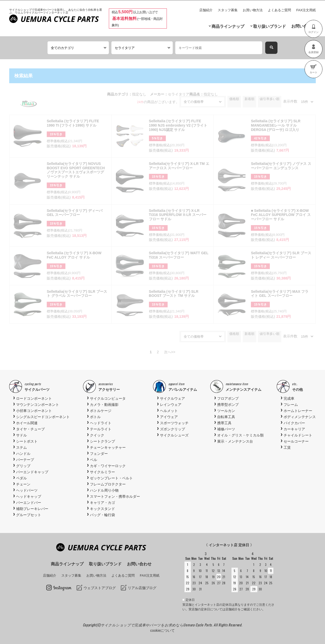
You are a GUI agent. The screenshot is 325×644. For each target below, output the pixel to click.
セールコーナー (296, 441)
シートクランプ (102, 441)
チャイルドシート (298, 435)
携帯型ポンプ (228, 405)
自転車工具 (226, 417)
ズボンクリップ (172, 429)
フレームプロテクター (108, 484)
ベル (94, 460)
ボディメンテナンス (300, 417)
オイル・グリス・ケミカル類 (240, 435)
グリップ (23, 466)
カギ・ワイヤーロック (108, 466)
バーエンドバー (29, 503)
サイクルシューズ (174, 435)
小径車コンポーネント (34, 411)
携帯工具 (224, 423)
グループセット (29, 515)
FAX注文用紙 (306, 10)
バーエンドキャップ (32, 472)
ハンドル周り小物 (104, 490)
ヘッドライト (101, 423)
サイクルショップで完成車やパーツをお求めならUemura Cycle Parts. (157, 625)
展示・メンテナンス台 (235, 441)
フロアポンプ (228, 398)
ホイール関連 (27, 423)
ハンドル (23, 454)
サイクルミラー (102, 472)
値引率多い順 (270, 99)
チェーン (23, 484)
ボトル (95, 417)
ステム (21, 447)
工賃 (287, 447)
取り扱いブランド (270, 26)
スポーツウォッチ (174, 423)
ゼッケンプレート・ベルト (111, 478)
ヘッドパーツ (27, 490)
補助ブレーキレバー (32, 509)
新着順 (249, 99)
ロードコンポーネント (34, 398)
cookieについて (163, 630)
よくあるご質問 (279, 10)
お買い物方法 (253, 10)
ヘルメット (169, 411)
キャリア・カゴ (102, 503)
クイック (97, 435)
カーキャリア (294, 429)
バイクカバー (294, 423)
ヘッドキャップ (29, 496)
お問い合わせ (304, 26)
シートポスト (27, 441)
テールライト (101, 429)
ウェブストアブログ (100, 588)
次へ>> (170, 352)
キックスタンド (102, 509)
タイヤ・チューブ (30, 429)
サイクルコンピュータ (108, 398)
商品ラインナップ (228, 26)
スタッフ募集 (228, 10)
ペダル (21, 478)
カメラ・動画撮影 (104, 405)
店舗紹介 (206, 10)
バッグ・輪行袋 (102, 515)
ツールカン (226, 411)
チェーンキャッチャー (108, 447)
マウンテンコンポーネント (38, 405)
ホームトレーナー (298, 411)
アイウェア (169, 417)
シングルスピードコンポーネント (43, 417)
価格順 (234, 99)
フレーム (291, 405)
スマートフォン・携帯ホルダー (115, 496)
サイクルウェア (172, 398)
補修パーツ (226, 429)
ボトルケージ (101, 411)
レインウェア (171, 405)
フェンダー (99, 454)
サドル (21, 435)
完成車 (289, 398)
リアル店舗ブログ (142, 588)
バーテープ (25, 460)
